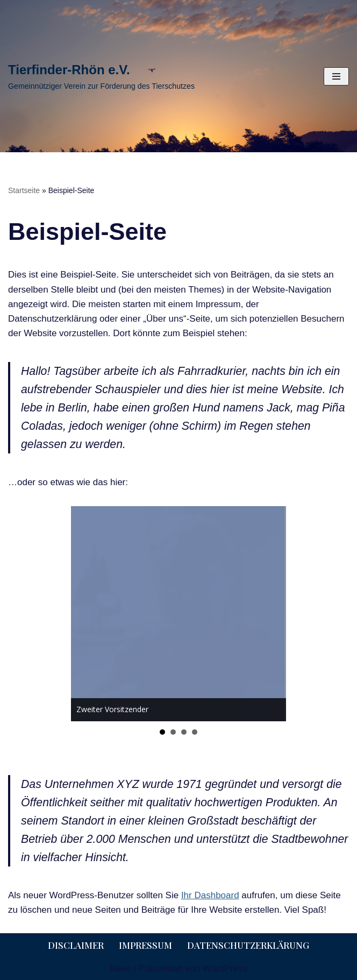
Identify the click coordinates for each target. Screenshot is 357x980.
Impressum (145, 945)
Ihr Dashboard (210, 895)
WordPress (225, 968)
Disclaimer (76, 945)
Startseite (24, 190)
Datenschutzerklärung (248, 945)
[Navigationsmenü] (336, 76)
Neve (120, 968)
